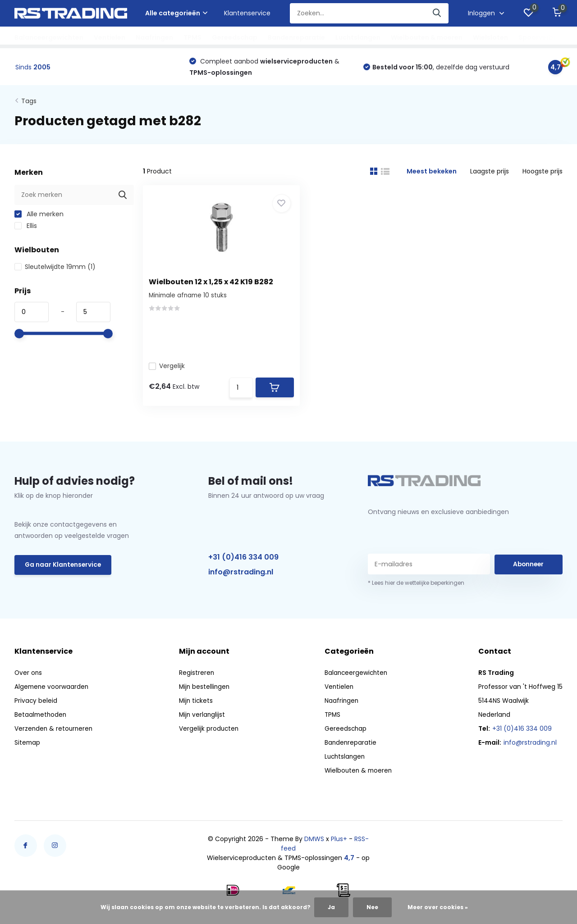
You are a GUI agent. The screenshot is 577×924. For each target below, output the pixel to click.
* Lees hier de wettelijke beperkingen (416, 589)
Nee (372, 907)
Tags (29, 102)
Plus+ (339, 845)
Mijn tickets (197, 707)
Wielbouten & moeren (427, 37)
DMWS (314, 845)
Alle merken (39, 215)
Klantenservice (247, 13)
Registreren (197, 679)
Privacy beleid (36, 707)
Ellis (26, 227)
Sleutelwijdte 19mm (55, 268)
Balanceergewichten (49, 37)
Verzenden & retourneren (55, 735)
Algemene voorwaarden (52, 693)
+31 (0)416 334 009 (243, 563)
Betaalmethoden (41, 721)
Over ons (29, 679)
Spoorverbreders (547, 37)
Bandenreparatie (296, 37)
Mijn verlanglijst (203, 721)
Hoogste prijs (543, 173)
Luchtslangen (358, 37)
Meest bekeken (432, 173)
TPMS (192, 37)
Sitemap (28, 749)
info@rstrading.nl (241, 578)
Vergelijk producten (209, 735)
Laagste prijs (490, 173)
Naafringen (154, 37)
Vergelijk (170, 352)
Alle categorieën (176, 13)
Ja (331, 907)
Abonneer (528, 570)
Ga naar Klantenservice (64, 571)
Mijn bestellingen (205, 693)
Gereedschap (235, 37)
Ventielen (110, 37)
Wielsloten (490, 37)
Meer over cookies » (438, 907)
